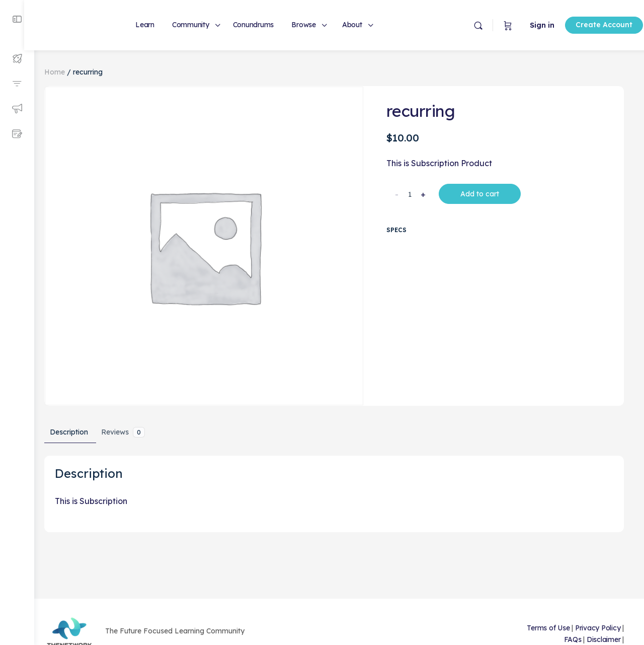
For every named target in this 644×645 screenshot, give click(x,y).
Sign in (518, 25)
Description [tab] (79, 426)
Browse (314, 25)
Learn (155, 25)
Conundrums (264, 25)
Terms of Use (548, 628)
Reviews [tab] (133, 427)
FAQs (573, 639)
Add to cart (484, 194)
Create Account (580, 25)
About (362, 25)
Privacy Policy (598, 628)
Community (201, 25)
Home (65, 72)
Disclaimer (604, 639)
